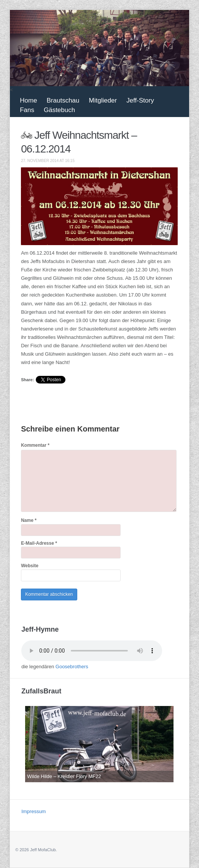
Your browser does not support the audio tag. (92, 651)
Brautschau (63, 100)
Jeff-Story (140, 100)
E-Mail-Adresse (39, 543)
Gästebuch (59, 110)
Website (30, 566)
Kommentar (35, 445)
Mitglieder (103, 100)
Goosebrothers (72, 667)
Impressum (33, 811)
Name (29, 520)
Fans (27, 110)
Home (28, 100)
